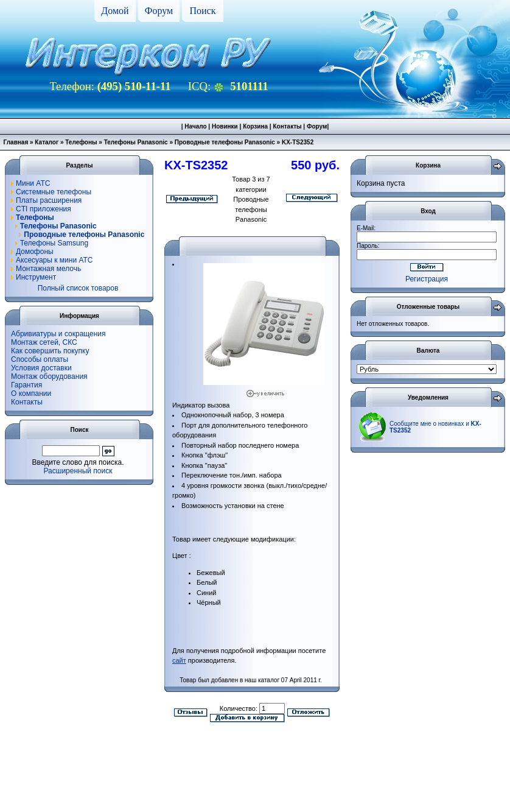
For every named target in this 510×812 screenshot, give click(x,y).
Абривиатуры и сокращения (58, 334)
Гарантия (26, 385)
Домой (115, 11)
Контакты (287, 126)
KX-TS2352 (298, 142)
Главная (16, 142)
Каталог (47, 142)
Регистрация (427, 279)
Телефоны (81, 142)
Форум (159, 11)
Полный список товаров (78, 288)
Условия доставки (41, 368)
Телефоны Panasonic (136, 142)
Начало (195, 126)
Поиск (203, 11)
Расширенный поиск (78, 471)
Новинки (225, 126)
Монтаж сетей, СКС (44, 342)
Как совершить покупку (50, 351)
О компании (31, 394)
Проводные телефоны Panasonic (225, 142)
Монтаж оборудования (49, 376)
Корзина (255, 126)
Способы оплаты (40, 359)
